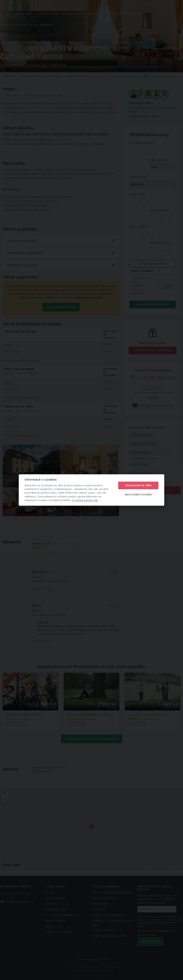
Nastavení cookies (138, 494)
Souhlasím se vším (138, 485)
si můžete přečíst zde (85, 500)
